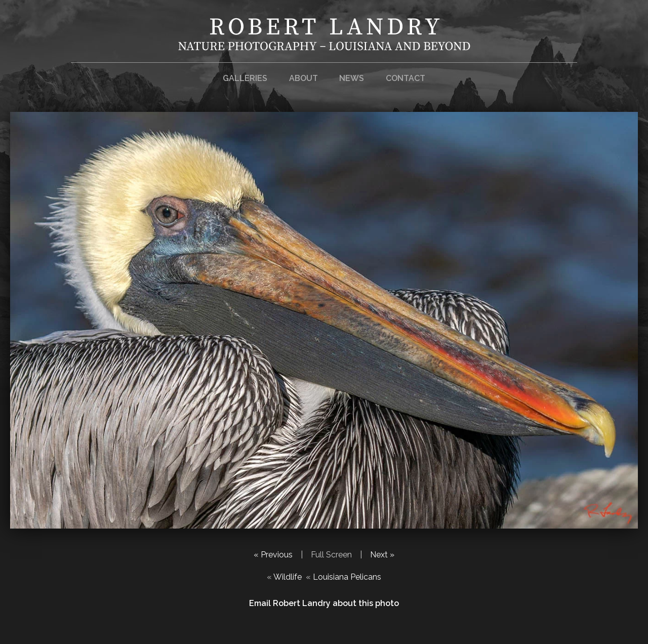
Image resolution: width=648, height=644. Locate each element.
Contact (406, 78)
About (303, 78)
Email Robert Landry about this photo (324, 603)
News (352, 78)
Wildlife (288, 577)
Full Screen (331, 555)
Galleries (245, 78)
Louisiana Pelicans (347, 577)
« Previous (273, 555)
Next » (382, 555)
